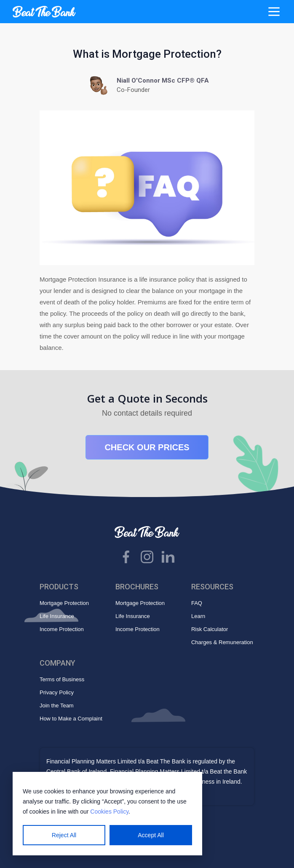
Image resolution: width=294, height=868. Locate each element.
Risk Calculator (210, 629)
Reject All (64, 835)
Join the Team (57, 705)
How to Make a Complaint (71, 719)
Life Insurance (57, 616)
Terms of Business (62, 679)
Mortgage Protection (64, 603)
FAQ (197, 603)
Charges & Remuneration (222, 642)
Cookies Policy (109, 812)
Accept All (151, 835)
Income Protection (62, 629)
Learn (198, 616)
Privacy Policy (57, 692)
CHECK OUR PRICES (147, 447)
